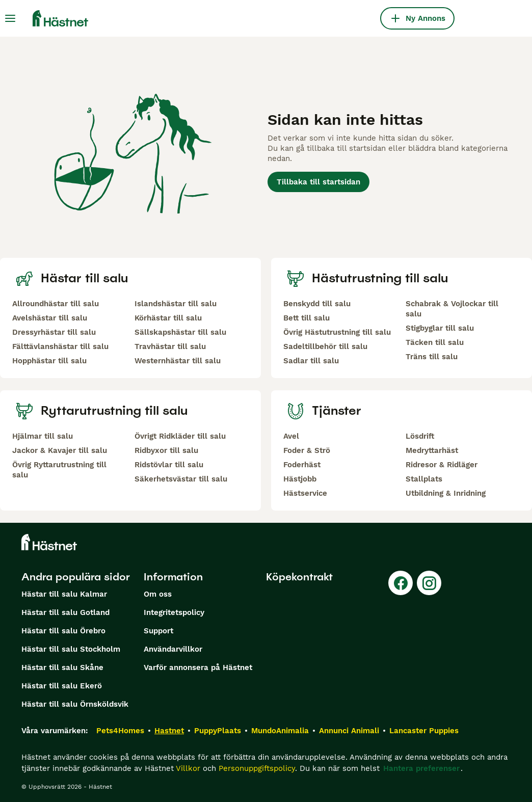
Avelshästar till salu (50, 318)
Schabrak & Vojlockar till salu (452, 309)
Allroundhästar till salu (56, 304)
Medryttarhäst (432, 450)
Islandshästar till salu (176, 304)
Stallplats (424, 479)
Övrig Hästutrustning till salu (337, 332)
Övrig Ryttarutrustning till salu (59, 470)
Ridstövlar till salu (169, 465)
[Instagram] (429, 583)
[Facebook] (401, 583)
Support (158, 631)
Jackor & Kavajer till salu (60, 450)
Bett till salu (307, 318)
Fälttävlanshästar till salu (60, 346)
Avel (291, 436)
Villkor (188, 768)
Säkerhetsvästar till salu (181, 479)
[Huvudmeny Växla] (10, 18)
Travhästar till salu (170, 346)
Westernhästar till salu (178, 361)
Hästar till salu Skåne (62, 667)
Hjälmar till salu (43, 436)
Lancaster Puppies (424, 731)
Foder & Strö (307, 450)
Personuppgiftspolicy (257, 768)
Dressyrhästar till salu (54, 332)
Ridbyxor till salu (166, 450)
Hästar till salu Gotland (65, 612)
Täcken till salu (435, 342)
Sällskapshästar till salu (180, 332)
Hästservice (305, 493)
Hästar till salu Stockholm (71, 649)
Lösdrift (420, 436)
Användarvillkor (173, 649)
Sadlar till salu (311, 361)
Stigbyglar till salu (440, 328)
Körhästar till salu (168, 318)
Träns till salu (432, 357)
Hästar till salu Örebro (63, 631)
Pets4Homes (120, 731)
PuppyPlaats (218, 731)
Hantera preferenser (421, 768)
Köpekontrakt (299, 577)
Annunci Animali (349, 731)
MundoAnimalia (280, 731)
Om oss (158, 594)
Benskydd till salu (317, 304)
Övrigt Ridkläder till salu (180, 436)
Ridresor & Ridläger (442, 465)
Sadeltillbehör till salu (325, 346)
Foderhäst (302, 465)
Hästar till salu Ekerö (62, 686)
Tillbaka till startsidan (318, 182)
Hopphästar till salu (49, 361)
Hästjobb (300, 479)
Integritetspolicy (174, 612)
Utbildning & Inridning (446, 493)
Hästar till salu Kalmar (64, 594)
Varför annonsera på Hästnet (198, 667)
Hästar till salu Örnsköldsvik (75, 704)
